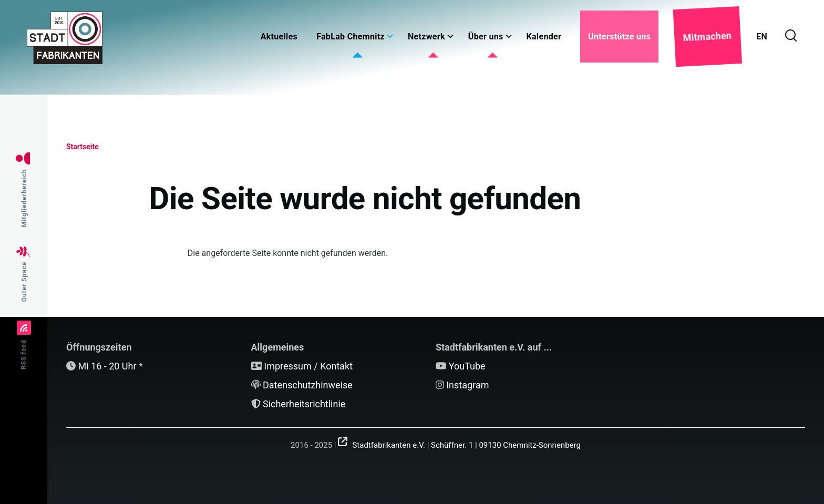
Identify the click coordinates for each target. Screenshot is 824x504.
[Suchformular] (791, 36)
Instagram (467, 385)
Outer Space (24, 282)
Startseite (83, 147)
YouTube (467, 366)
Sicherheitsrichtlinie (304, 404)
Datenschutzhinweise (308, 385)
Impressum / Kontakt (308, 366)
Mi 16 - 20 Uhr (107, 366)
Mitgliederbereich (24, 198)
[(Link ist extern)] (459, 442)
